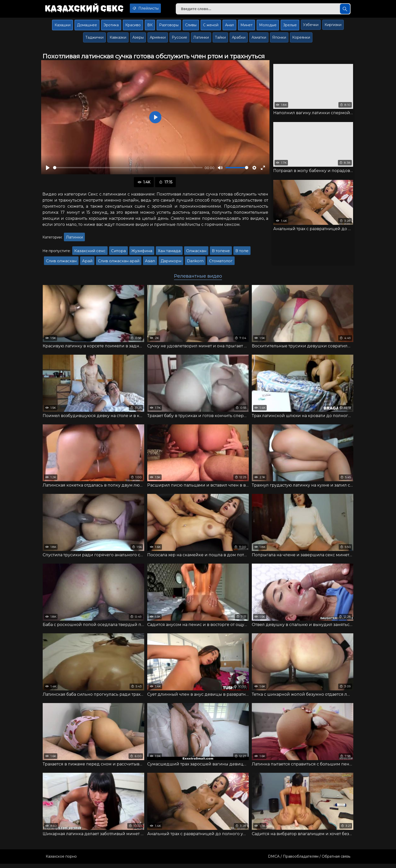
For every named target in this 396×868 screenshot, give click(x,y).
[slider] (128, 170)
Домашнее (87, 27)
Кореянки (301, 39)
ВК (150, 27)
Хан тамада (169, 253)
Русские (179, 39)
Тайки (220, 39)
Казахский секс (86, 9)
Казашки (63, 27)
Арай (87, 263)
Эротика (111, 27)
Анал (229, 27)
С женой (211, 27)
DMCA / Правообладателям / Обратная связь (309, 861)
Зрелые (290, 27)
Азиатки (259, 39)
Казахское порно (61, 861)
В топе (242, 253)
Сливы (191, 27)
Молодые (268, 27)
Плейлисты (152, 8)
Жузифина (142, 253)
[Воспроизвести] (48, 170)
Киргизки (333, 27)
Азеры (138, 39)
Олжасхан (196, 253)
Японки (279, 39)
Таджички (94, 39)
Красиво (133, 27)
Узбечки (311, 27)
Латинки (201, 39)
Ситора (118, 253)
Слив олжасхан (61, 263)
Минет (246, 27)
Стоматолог (221, 263)
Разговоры (169, 27)
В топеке (221, 253)
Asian (150, 263)
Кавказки (118, 39)
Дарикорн (171, 263)
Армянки (158, 39)
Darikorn (195, 263)
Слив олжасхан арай (119, 263)
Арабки (239, 39)
